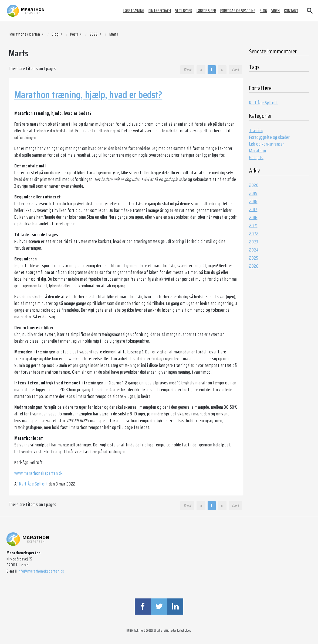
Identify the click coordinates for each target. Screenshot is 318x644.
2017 (253, 209)
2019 (253, 193)
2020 (254, 185)
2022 (254, 234)
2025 (254, 258)
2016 (253, 218)
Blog (263, 11)
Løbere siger (206, 11)
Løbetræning (134, 11)
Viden (275, 11)
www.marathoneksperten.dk (39, 473)
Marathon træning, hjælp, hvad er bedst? (88, 95)
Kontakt (291, 11)
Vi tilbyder (184, 11)
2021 (253, 226)
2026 (254, 266)
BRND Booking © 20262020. (141, 631)
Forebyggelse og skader (269, 137)
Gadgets (256, 157)
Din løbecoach (160, 11)
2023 (254, 242)
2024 (254, 250)
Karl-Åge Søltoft (33, 484)
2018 (253, 201)
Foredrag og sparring (238, 11)
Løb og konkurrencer (267, 144)
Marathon (258, 151)
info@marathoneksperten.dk (40, 571)
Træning (256, 130)
